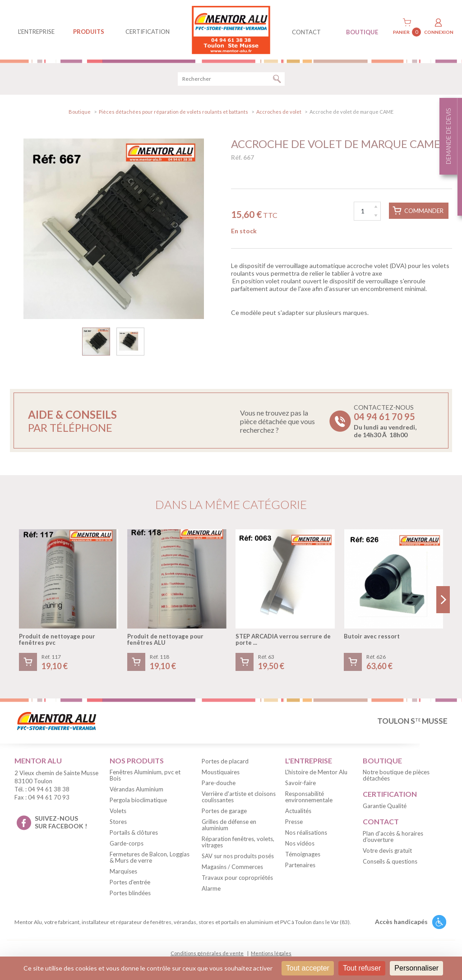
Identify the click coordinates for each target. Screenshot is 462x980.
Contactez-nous (385, 421)
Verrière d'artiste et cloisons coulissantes (239, 797)
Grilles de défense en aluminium (229, 825)
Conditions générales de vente (207, 953)
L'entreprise (36, 32)
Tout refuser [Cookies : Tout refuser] (362, 968)
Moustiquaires (221, 772)
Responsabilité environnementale (309, 797)
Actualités (298, 811)
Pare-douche (219, 783)
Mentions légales (271, 953)
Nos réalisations (306, 832)
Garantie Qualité (385, 806)
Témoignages (303, 854)
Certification (148, 32)
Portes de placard (225, 761)
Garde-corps (127, 843)
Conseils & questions (390, 861)
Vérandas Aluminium (136, 789)
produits (89, 32)
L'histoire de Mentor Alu (316, 772)
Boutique (80, 112)
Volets (118, 811)
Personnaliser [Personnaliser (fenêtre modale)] (416, 968)
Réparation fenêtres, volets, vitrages (238, 842)
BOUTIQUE (362, 32)
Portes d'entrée (130, 882)
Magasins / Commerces (232, 867)
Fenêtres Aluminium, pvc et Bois (145, 775)
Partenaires (300, 865)
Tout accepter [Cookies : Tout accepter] (308, 968)
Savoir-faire (300, 783)
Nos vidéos (300, 843)
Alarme (211, 888)
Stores (118, 822)
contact (306, 32)
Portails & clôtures (134, 832)
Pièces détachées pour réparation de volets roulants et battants (173, 112)
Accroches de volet (279, 112)
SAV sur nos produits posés (238, 856)
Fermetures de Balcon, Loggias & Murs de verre (150, 857)
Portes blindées (130, 893)
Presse (294, 822)
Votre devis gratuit (387, 851)
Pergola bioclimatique (138, 800)
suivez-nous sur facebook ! (61, 822)
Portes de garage (224, 811)
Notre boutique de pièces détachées (396, 775)
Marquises (123, 871)
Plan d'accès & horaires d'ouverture (393, 837)
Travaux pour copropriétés (237, 878)
